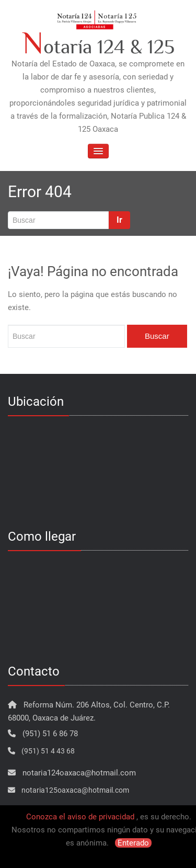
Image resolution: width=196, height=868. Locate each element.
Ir (119, 220)
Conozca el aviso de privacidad (80, 817)
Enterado (133, 843)
